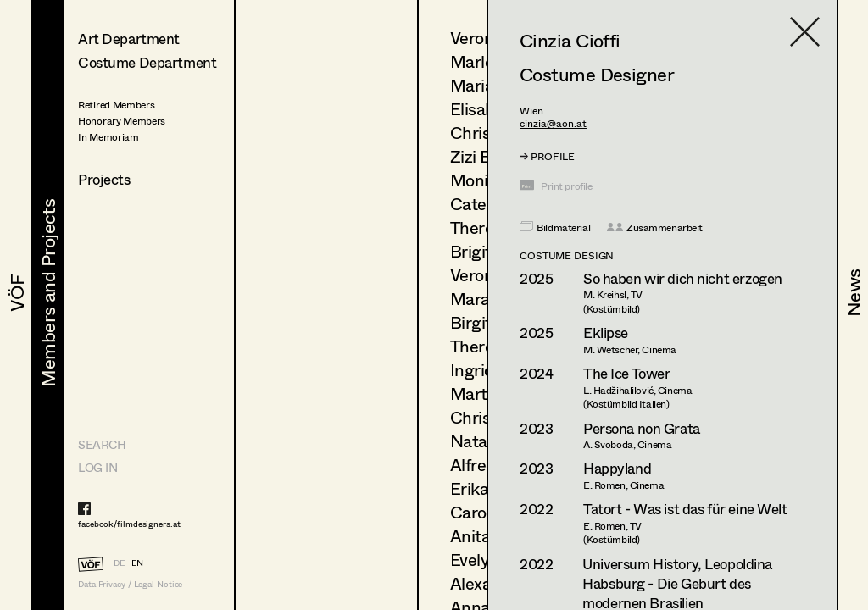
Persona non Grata (642, 428)
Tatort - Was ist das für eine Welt (685, 509)
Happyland (617, 468)
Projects (104, 179)
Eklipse (606, 333)
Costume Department (147, 62)
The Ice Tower (626, 373)
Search (102, 444)
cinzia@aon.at (553, 123)
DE (119, 563)
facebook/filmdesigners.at (129, 524)
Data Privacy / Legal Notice (130, 584)
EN (137, 563)
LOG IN (97, 467)
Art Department (129, 39)
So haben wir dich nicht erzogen (683, 278)
